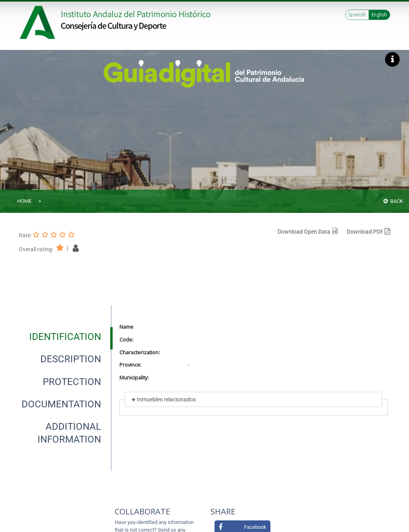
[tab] (65, 337)
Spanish (357, 15)
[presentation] (65, 337)
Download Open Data (308, 232)
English (379, 15)
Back (393, 201)
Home (24, 201)
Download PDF (368, 232)
